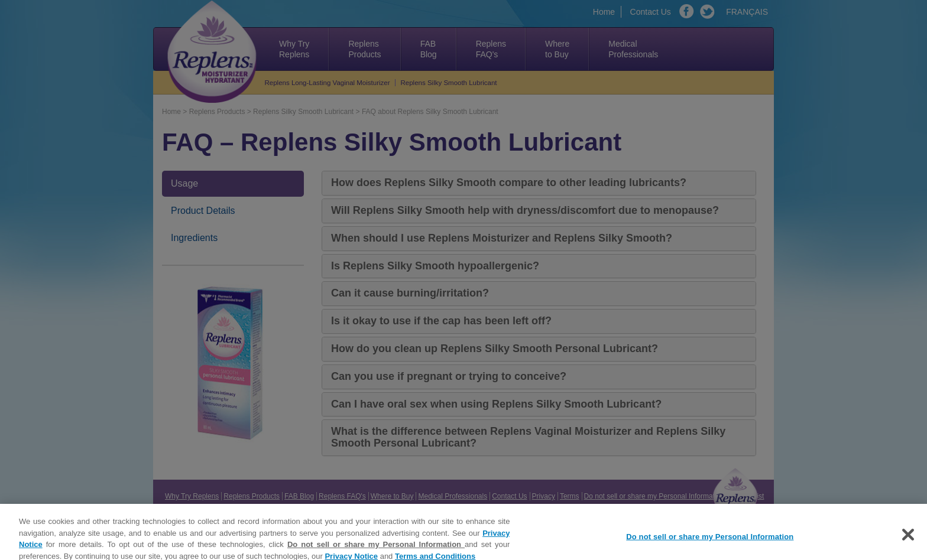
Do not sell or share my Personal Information (376, 548)
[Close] (908, 539)
